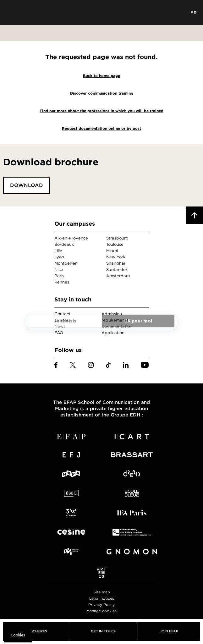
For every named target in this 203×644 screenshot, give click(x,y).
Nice (59, 270)
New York (116, 257)
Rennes (62, 282)
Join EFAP (169, 631)
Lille (58, 251)
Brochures (36, 631)
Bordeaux (64, 244)
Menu (9, 13)
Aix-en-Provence (71, 238)
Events (61, 320)
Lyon (59, 257)
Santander (117, 270)
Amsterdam (118, 276)
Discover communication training (102, 93)
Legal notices (102, 598)
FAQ (59, 333)
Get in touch (104, 631)
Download (27, 185)
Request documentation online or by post (101, 128)
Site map (102, 592)
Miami (112, 251)
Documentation (117, 326)
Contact (62, 314)
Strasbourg (117, 238)
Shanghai (116, 263)
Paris (59, 276)
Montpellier (66, 263)
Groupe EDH (125, 415)
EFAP (102, 13)
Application (113, 333)
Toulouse (115, 244)
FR (194, 13)
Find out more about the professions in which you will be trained (101, 111)
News (60, 326)
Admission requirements (115, 317)
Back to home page (101, 76)
